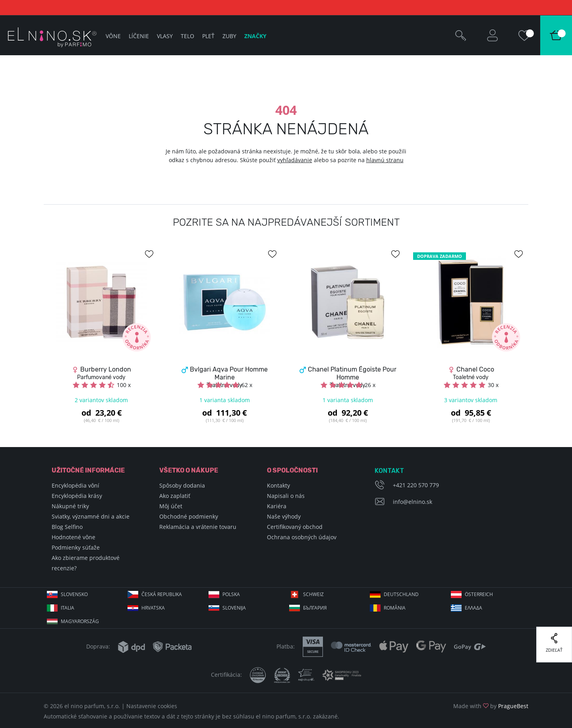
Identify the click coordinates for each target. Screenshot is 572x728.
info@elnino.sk (413, 502)
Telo (187, 36)
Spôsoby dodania (182, 485)
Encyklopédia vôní (75, 485)
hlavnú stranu (385, 160)
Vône (113, 36)
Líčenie (139, 36)
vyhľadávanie (295, 160)
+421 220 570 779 (416, 485)
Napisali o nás (286, 496)
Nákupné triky (70, 506)
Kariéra (277, 506)
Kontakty (278, 485)
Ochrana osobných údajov (302, 537)
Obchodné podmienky (189, 516)
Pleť (208, 36)
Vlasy (165, 36)
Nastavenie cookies (152, 706)
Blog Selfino (67, 527)
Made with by (491, 706)
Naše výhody (284, 516)
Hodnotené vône (73, 537)
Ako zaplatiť (175, 496)
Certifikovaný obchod (295, 527)
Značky (255, 36)
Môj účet (171, 506)
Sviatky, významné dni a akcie (91, 516)
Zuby (229, 36)
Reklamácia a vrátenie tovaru (198, 527)
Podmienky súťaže (76, 547)
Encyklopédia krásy (77, 496)
